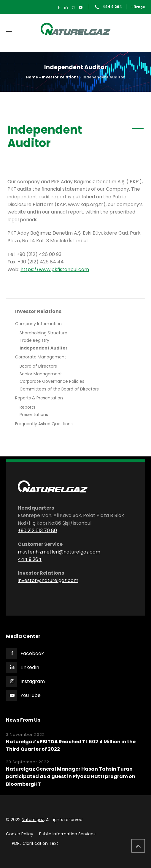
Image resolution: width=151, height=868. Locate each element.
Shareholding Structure (43, 333)
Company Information (38, 324)
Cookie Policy (20, 834)
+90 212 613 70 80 (37, 531)
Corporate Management (41, 357)
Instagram (33, 681)
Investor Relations (60, 77)
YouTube (31, 695)
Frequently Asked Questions (44, 424)
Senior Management (41, 374)
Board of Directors (38, 366)
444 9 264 (112, 7)
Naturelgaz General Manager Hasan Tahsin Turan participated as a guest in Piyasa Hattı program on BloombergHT (71, 777)
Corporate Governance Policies (52, 381)
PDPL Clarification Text (35, 843)
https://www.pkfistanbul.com (55, 269)
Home (32, 77)
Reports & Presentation (39, 398)
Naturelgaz (33, 820)
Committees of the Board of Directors (59, 389)
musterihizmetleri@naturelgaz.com (59, 552)
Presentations (34, 415)
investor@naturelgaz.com (48, 580)
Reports (27, 407)
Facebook (32, 653)
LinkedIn (30, 667)
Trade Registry (34, 340)
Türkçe (138, 7)
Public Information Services (67, 834)
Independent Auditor (44, 348)
